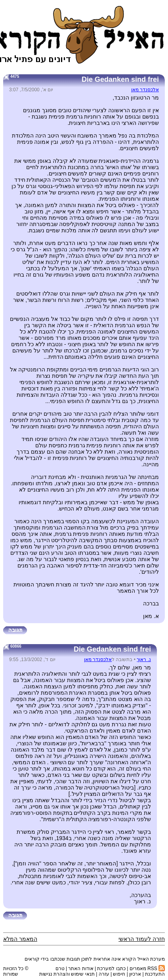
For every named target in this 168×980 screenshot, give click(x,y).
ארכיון (135, 974)
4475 (15, 76)
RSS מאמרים (147, 969)
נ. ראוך (144, 660)
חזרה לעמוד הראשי (142, 939)
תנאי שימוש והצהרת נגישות (67, 974)
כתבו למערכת (111, 969)
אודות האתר (81, 969)
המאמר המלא (20, 939)
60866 (16, 646)
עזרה (104, 974)
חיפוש (119, 974)
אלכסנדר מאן (145, 90)
